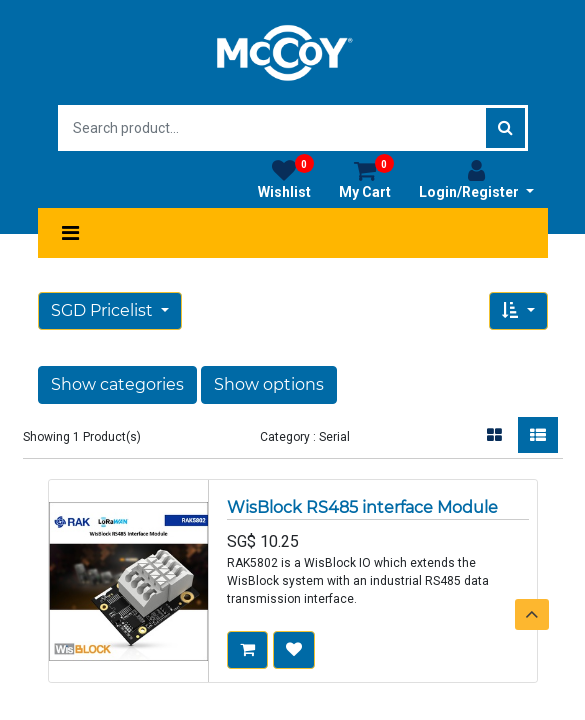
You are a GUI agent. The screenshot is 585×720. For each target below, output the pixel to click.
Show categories (117, 384)
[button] (518, 311)
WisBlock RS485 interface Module (362, 507)
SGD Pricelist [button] (104, 310)
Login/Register (476, 179)
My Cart (366, 179)
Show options (269, 384)
